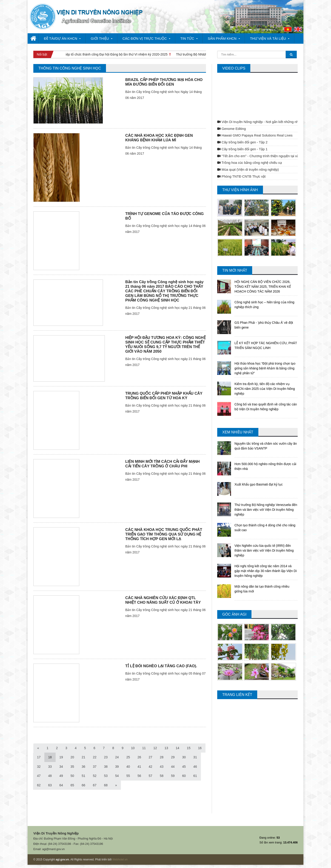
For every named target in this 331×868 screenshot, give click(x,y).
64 (61, 785)
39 (117, 767)
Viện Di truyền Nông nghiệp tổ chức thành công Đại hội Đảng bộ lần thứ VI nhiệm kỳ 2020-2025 (101, 54)
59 (173, 776)
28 (162, 757)
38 (106, 767)
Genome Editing (231, 129)
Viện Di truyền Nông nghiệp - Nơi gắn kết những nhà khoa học (266, 122)
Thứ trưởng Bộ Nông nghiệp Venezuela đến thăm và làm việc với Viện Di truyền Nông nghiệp (266, 510)
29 (173, 757)
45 (184, 767)
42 (151, 767)
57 (151, 776)
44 (173, 767)
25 (128, 757)
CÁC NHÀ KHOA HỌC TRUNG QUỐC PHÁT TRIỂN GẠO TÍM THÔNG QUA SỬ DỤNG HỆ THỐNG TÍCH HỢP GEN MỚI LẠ (164, 534)
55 (128, 776)
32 (39, 767)
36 (83, 767)
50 (72, 776)
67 (95, 785)
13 (166, 748)
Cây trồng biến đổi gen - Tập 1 (242, 149)
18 (50, 757)
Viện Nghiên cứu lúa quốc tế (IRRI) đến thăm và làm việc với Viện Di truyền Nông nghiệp (264, 550)
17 (39, 757)
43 (162, 767)
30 (184, 757)
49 (61, 776)
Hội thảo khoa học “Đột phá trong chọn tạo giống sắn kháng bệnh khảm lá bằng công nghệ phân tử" (265, 368)
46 (195, 767)
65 (72, 785)
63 (50, 785)
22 (95, 757)
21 (83, 757)
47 (39, 776)
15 (189, 748)
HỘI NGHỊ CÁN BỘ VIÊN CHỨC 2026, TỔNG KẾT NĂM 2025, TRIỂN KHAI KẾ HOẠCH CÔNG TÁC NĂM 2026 (263, 287)
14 (177, 748)
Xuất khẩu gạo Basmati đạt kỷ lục (259, 484)
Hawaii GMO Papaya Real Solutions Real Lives (255, 135)
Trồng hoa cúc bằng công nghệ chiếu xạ (250, 163)
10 (133, 748)
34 (61, 767)
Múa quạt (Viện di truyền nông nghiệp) (248, 170)
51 (83, 776)
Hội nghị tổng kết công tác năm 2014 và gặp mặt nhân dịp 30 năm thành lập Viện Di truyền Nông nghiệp (266, 571)
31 (195, 757)
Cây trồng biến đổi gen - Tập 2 (242, 142)
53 (106, 776)
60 (184, 776)
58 (162, 776)
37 (95, 767)
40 (128, 767)
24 (117, 757)
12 (155, 748)
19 (61, 757)
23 (106, 757)
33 (50, 767)
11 (144, 748)
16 (200, 748)
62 (39, 785)
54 (117, 776)
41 (139, 767)
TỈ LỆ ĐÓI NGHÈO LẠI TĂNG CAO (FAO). (161, 666)
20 (72, 757)
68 (106, 785)
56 (139, 776)
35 (72, 767)
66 (83, 785)
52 (95, 776)
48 (50, 776)
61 (195, 776)
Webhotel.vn (120, 860)
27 (151, 757)
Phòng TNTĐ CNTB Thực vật (241, 176)
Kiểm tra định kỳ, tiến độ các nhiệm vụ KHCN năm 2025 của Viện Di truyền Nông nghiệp (265, 389)
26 (139, 757)
